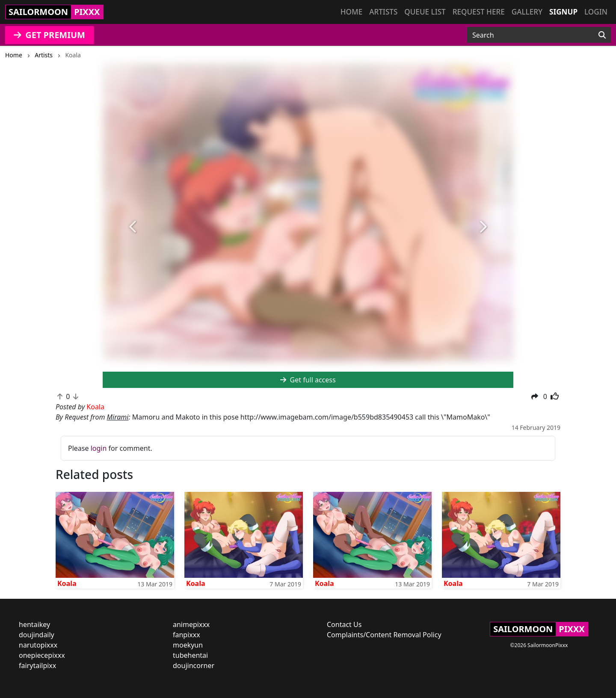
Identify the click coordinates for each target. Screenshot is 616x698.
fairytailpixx (37, 665)
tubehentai (190, 655)
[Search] (602, 35)
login (99, 448)
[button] (133, 227)
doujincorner (194, 665)
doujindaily (37, 635)
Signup (563, 12)
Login (596, 12)
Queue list (425, 12)
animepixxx (191, 624)
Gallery (527, 12)
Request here (479, 12)
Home (351, 12)
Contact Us (344, 624)
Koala (67, 583)
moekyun (188, 645)
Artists (383, 12)
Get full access (308, 380)
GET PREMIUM (49, 35)
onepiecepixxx (42, 655)
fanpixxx (187, 635)
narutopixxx (38, 645)
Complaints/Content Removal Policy (384, 635)
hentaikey (34, 624)
